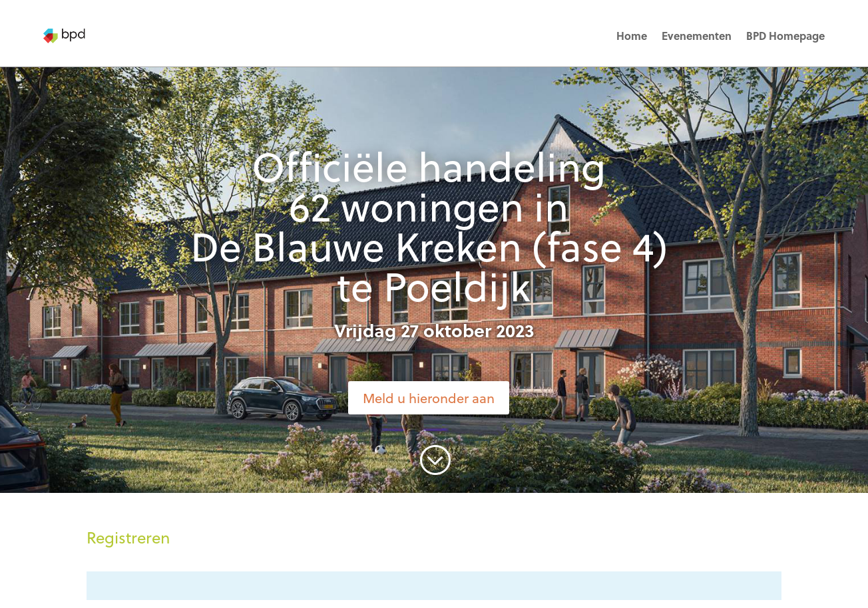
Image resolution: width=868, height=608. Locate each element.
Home (632, 36)
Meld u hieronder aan (429, 398)
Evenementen (697, 36)
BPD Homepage (785, 36)
